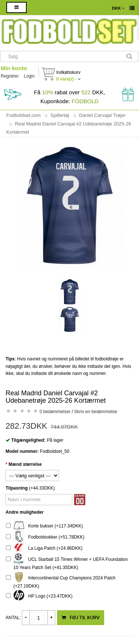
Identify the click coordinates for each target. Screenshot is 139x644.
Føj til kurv (81, 618)
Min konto (14, 68)
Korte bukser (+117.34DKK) (44, 526)
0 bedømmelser (55, 412)
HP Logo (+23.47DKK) (39, 596)
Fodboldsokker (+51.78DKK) (45, 537)
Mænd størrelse (25, 464)
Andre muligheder (25, 512)
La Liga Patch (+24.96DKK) (44, 548)
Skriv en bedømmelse (96, 412)
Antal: (13, 618)
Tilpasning (17, 488)
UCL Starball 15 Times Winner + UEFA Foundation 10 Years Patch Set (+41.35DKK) (67, 563)
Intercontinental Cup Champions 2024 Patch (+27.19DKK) (61, 581)
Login (29, 76)
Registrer (10, 76)
